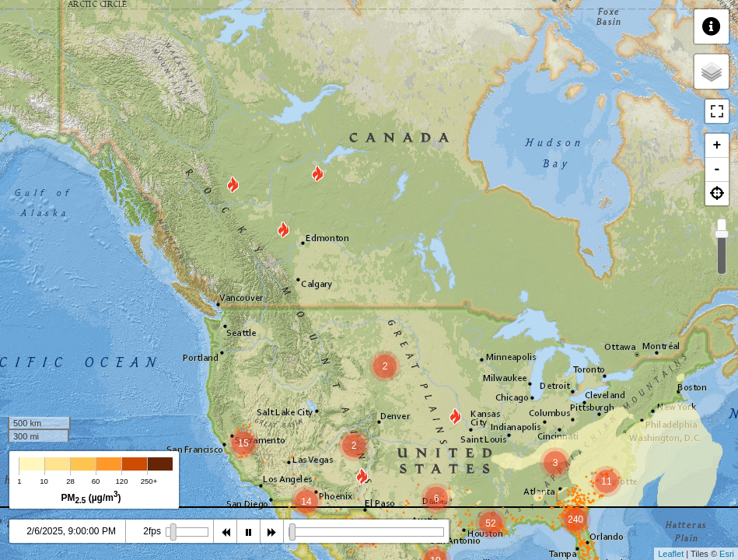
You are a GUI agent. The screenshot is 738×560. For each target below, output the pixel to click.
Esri (727, 554)
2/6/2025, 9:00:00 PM (71, 531)
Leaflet (671, 554)
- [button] (717, 170)
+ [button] (717, 145)
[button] (717, 194)
